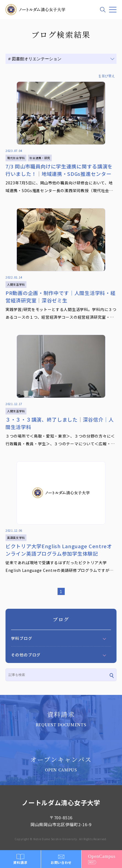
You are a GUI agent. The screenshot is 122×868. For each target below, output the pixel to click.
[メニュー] (113, 10)
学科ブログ (22, 638)
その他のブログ (26, 655)
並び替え (108, 76)
